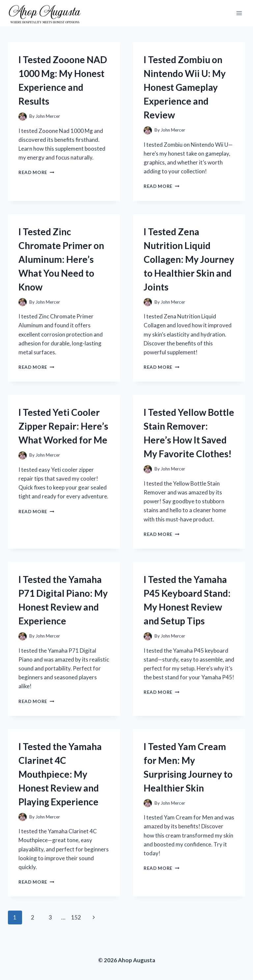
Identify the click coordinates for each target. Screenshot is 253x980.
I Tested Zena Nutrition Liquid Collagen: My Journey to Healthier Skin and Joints (189, 259)
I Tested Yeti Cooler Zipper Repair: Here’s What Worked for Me (63, 426)
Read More (36, 172)
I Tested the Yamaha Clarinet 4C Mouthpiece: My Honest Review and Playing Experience (60, 774)
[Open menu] (239, 13)
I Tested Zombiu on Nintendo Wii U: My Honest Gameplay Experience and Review (185, 87)
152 (76, 917)
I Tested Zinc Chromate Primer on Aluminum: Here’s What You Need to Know (61, 259)
